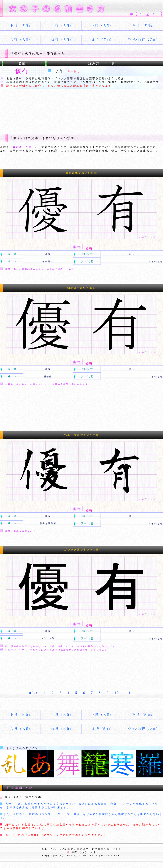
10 (117, 693)
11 (131, 693)
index (33, 693)
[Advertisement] (77, 108)
